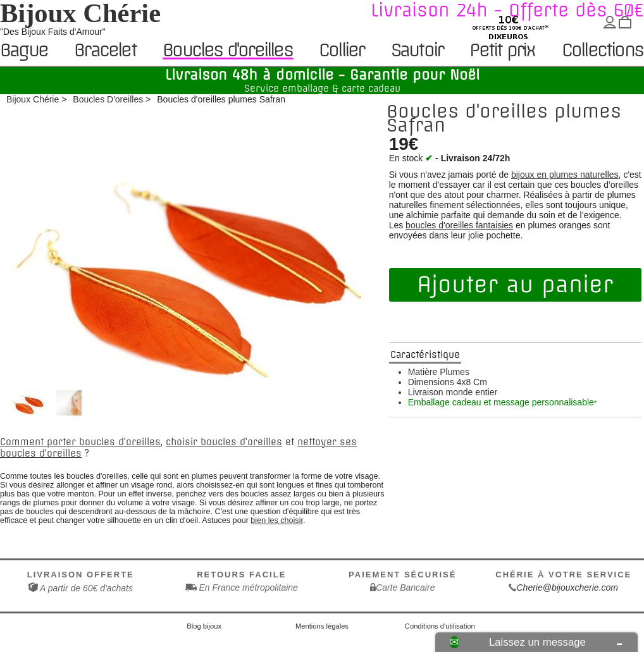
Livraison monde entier (453, 392)
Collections (602, 51)
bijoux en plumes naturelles (565, 175)
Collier (341, 51)
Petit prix (502, 51)
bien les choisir (277, 520)
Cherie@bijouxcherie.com (567, 587)
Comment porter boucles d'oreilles (80, 442)
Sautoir (417, 51)
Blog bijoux (204, 626)
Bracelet (105, 51)
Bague (24, 51)
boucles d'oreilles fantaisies (459, 225)
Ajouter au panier (515, 285)
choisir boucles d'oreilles (224, 442)
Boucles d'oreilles (227, 50)
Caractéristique (425, 355)
